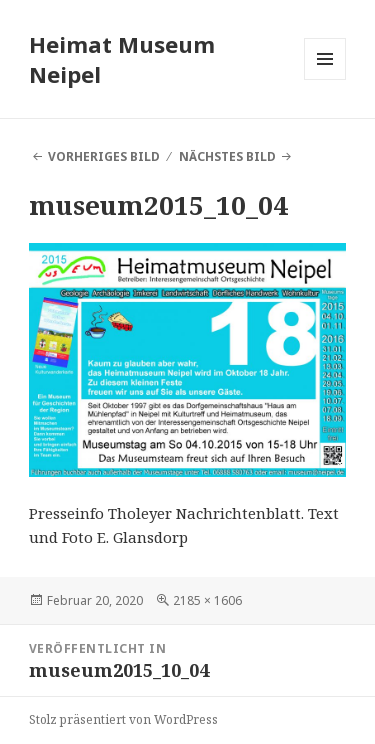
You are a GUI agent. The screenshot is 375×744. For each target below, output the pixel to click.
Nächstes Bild (227, 156)
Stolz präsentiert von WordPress (123, 719)
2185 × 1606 (207, 600)
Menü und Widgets (325, 79)
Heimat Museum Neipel (122, 59)
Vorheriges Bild (104, 156)
